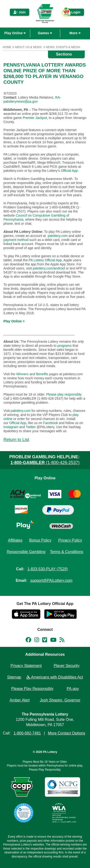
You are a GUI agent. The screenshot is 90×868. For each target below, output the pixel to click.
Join (20, 12)
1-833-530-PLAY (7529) (48, 569)
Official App (69, 171)
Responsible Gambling (26, 552)
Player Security (67, 666)
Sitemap (14, 677)
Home (7, 47)
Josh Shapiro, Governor (60, 700)
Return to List (16, 440)
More (75, 33)
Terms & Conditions (67, 552)
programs (64, 346)
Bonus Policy (40, 540)
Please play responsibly (64, 394)
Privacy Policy (70, 540)
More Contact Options (66, 733)
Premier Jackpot (35, 118)
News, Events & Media (63, 47)
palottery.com (58, 236)
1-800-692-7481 (27, 733)
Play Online (15, 33)
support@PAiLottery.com (51, 580)
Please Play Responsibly (32, 689)
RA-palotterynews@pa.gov (32, 99)
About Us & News (28, 47)
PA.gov (73, 689)
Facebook (51, 423)
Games (45, 33)
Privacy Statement (26, 666)
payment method (16, 240)
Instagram (11, 427)
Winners (22, 374)
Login (73, 13)
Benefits (42, 374)
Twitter (31, 427)
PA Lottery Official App (45, 260)
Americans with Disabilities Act (55, 677)
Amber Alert (20, 700)
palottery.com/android (49, 268)
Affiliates (15, 540)
